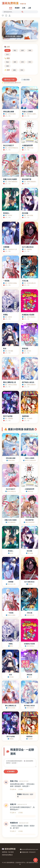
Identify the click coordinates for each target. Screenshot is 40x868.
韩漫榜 (17, 8)
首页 (11, 8)
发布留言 (11, 771)
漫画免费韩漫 (14, 3)
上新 (29, 8)
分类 (24, 8)
